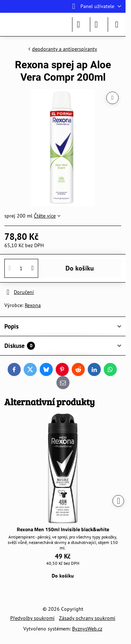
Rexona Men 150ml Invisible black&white (63, 529)
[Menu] (117, 24)
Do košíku (80, 268)
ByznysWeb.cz (87, 629)
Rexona (33, 305)
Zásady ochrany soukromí (87, 618)
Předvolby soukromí (32, 618)
